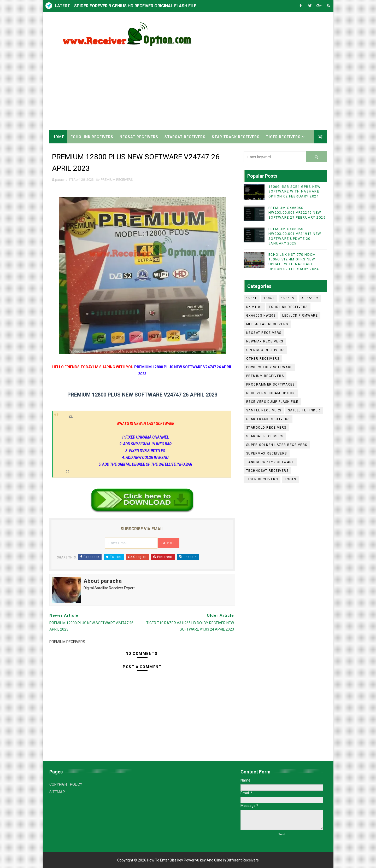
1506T (269, 298)
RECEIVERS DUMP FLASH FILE (272, 402)
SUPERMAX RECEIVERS (267, 453)
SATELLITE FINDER (304, 410)
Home (58, 137)
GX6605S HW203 (261, 316)
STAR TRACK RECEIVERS (236, 137)
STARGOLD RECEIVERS (266, 428)
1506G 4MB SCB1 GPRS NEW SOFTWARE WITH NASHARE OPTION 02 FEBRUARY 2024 (295, 191)
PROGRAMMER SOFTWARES (271, 385)
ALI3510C (310, 298)
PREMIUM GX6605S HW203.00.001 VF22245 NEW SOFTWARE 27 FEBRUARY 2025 (297, 212)
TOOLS (290, 479)
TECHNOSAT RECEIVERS (268, 471)
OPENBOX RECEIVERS (266, 350)
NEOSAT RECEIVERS (139, 137)
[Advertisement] (232, 86)
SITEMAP (57, 792)
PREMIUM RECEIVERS (117, 180)
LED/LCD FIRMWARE (300, 316)
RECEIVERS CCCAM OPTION (271, 393)
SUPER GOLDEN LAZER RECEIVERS (277, 445)
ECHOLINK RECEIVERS (92, 137)
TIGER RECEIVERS (283, 137)
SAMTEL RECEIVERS (264, 410)
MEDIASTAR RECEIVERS (267, 324)
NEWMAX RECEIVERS (265, 341)
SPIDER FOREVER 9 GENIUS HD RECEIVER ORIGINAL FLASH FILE (135, 6)
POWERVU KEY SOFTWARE (269, 367)
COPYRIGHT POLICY (66, 784)
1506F (252, 298)
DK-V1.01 (254, 307)
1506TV (288, 298)
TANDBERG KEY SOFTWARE (270, 462)
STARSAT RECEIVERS (185, 137)
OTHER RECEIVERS (263, 359)
